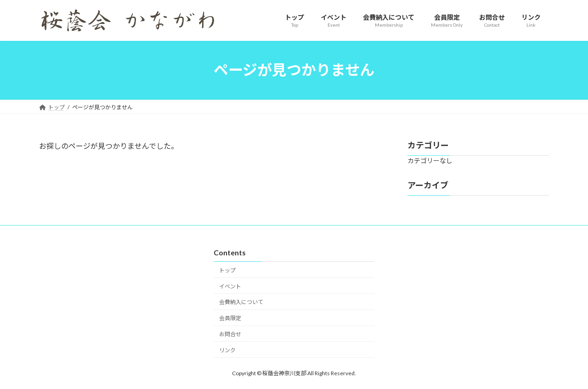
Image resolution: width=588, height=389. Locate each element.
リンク (227, 350)
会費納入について (241, 302)
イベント (230, 286)
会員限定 (230, 318)
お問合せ (230, 334)
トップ (227, 270)
